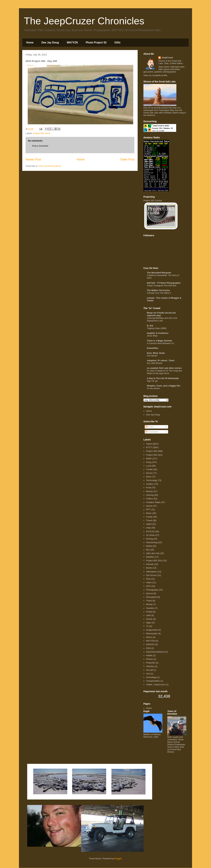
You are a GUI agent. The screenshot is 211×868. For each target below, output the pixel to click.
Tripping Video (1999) (157, 328)
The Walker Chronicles (158, 290)
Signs (149, 623)
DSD (148, 648)
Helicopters (151, 572)
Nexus (149, 637)
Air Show (150, 535)
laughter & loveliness (158, 333)
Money (149, 604)
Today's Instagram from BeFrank (162, 286)
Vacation (150, 608)
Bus (148, 550)
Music (149, 513)
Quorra (149, 593)
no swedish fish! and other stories (164, 368)
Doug (149, 462)
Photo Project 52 (96, 43)
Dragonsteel (152, 630)
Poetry (149, 612)
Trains (149, 601)
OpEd (149, 524)
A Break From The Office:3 (159, 293)
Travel (149, 520)
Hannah (150, 564)
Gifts (117, 43)
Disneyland (151, 597)
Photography (152, 590)
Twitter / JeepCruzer (156, 685)
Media (149, 546)
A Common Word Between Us (160, 343)
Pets (148, 579)
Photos (149, 659)
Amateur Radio (153, 502)
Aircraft (149, 670)
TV (147, 626)
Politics (149, 499)
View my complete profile (155, 75)
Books (149, 568)
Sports (149, 506)
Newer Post (33, 159)
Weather (150, 557)
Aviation (150, 484)
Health (149, 655)
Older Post (127, 159)
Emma (149, 473)
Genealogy (151, 677)
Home (30, 43)
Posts (149, 427)
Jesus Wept (152, 336)
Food (149, 488)
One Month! (152, 356)
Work (48, 133)
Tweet (149, 444)
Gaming (150, 495)
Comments (152, 432)
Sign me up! (152, 381)
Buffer (149, 459)
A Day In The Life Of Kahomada (163, 378)
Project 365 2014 (154, 561)
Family (149, 517)
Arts (148, 674)
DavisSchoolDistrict (155, 652)
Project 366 (151, 451)
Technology (151, 480)
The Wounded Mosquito (159, 273)
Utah (148, 615)
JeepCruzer (167, 58)
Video (149, 582)
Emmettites (153, 348)
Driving (149, 539)
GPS (148, 586)
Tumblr (149, 469)
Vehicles (150, 666)
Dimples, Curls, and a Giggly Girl (164, 386)
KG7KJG (150, 531)
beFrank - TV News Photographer (164, 283)
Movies (149, 491)
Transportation (153, 681)
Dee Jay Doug (50, 43)
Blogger (118, 859)
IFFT (148, 510)
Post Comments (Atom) (50, 166)
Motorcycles (152, 634)
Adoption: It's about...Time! (161, 360)
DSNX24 (150, 644)
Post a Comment (40, 146)
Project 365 (39, 133)
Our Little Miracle (155, 363)
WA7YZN (72, 43)
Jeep (148, 528)
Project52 (151, 663)
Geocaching (152, 542)
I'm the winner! (153, 388)
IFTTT (149, 447)
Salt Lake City (153, 553)
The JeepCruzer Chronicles (84, 21)
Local (149, 466)
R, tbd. (150, 326)
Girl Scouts (151, 575)
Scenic (149, 619)
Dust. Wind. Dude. (156, 353)
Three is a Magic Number (160, 341)
